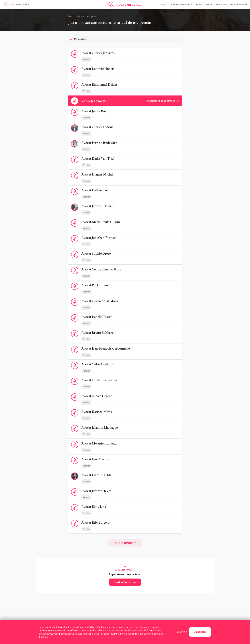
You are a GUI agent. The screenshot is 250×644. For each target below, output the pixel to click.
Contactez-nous (125, 582)
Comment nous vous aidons (180, 4)
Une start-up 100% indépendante (232, 4)
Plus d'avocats (125, 543)
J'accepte (200, 632)
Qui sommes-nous (205, 4)
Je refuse (181, 632)
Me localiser (80, 39)
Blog (163, 4)
